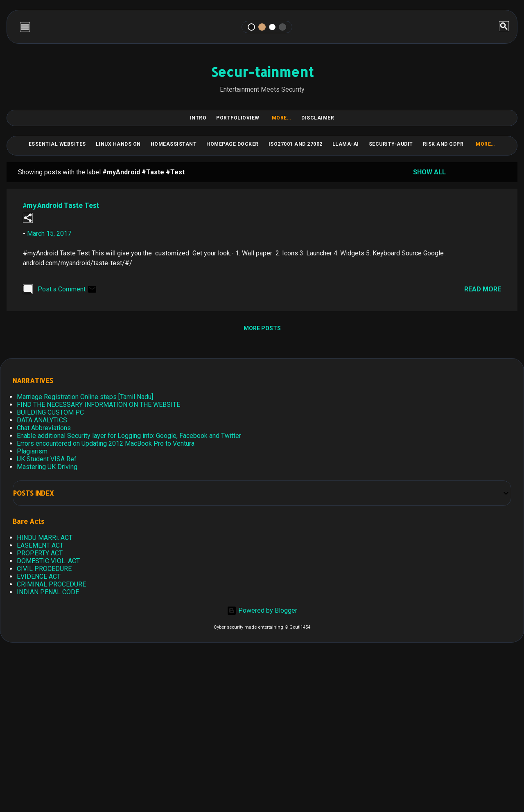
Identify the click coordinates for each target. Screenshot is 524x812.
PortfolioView (238, 118)
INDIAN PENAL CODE (48, 592)
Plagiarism (32, 451)
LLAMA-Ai (346, 144)
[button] (28, 218)
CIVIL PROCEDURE (44, 569)
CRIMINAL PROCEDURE (51, 584)
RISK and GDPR (443, 144)
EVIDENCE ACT (39, 576)
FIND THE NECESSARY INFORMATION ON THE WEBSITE (98, 405)
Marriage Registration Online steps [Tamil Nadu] (85, 397)
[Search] (504, 27)
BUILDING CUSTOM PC (50, 412)
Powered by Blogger (262, 610)
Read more (483, 289)
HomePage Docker (233, 144)
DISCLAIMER (318, 118)
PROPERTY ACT (40, 553)
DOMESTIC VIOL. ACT (48, 561)
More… (281, 118)
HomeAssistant (174, 144)
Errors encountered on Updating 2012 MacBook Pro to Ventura (106, 443)
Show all (429, 172)
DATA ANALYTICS (42, 420)
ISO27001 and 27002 (296, 144)
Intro (198, 118)
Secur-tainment (262, 72)
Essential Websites (57, 144)
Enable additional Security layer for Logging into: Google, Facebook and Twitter (129, 436)
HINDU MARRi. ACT (45, 538)
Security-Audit (391, 144)
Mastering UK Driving (47, 467)
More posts (262, 328)
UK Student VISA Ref (47, 459)
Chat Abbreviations (44, 428)
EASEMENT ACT (40, 545)
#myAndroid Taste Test (61, 205)
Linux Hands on (118, 144)
